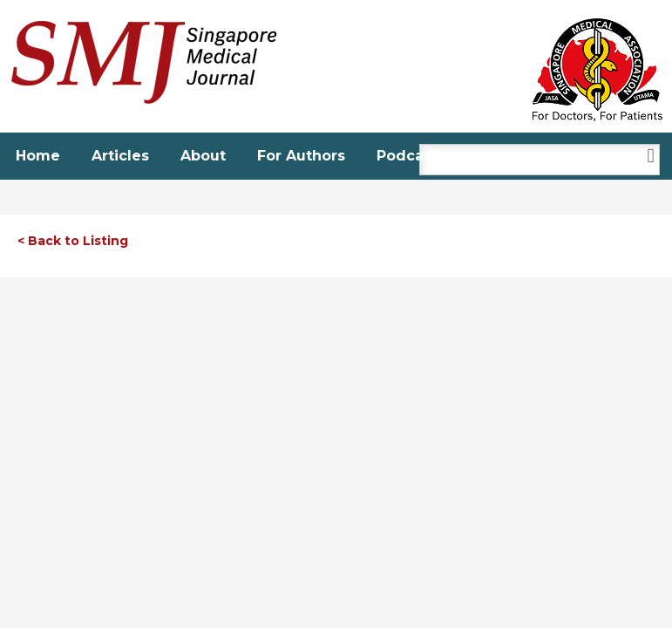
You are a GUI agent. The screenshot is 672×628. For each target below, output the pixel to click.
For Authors (301, 156)
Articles (120, 156)
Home (38, 156)
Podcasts (411, 156)
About (203, 156)
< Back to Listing (73, 241)
